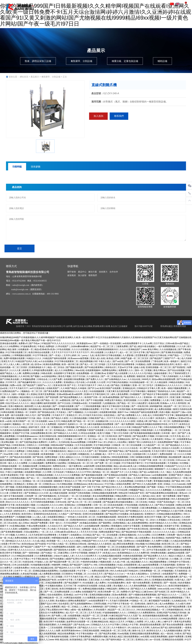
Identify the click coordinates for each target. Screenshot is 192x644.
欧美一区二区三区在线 (164, 460)
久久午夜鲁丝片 (119, 628)
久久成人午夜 (119, 562)
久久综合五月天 (55, 526)
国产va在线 (118, 361)
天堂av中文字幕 (125, 367)
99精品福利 (112, 589)
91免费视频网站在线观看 (64, 547)
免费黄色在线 (59, 466)
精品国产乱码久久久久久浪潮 (40, 601)
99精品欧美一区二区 (53, 598)
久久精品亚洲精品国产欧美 (44, 580)
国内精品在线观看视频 (159, 499)
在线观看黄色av (184, 439)
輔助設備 (162, 61)
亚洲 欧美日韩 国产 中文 (65, 385)
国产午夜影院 (125, 436)
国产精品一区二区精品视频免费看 (47, 583)
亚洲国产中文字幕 (21, 433)
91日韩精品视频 (153, 544)
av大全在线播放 (46, 361)
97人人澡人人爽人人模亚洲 (17, 364)
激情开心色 (153, 604)
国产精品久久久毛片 (74, 526)
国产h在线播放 (57, 559)
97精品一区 (181, 589)
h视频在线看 (105, 562)
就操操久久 (95, 511)
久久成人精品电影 (43, 406)
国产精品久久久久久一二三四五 (173, 595)
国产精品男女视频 (108, 634)
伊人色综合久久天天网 (139, 628)
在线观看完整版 (96, 520)
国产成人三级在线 (141, 439)
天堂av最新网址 (32, 532)
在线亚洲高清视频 (104, 466)
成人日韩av (24, 523)
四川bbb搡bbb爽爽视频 (139, 568)
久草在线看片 (100, 610)
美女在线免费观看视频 (103, 496)
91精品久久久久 (34, 358)
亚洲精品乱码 (129, 388)
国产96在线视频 (67, 478)
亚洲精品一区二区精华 (26, 412)
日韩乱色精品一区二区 (37, 451)
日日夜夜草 (142, 499)
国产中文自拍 (64, 403)
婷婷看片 (27, 370)
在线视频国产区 (90, 592)
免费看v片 (23, 343)
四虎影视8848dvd (79, 520)
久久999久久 (22, 535)
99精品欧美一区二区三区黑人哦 (116, 631)
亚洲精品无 (20, 484)
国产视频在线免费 (75, 367)
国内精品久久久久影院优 (100, 544)
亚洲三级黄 (176, 397)
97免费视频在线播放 (41, 520)
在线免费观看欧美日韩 (42, 433)
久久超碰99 (6, 424)
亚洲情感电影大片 (38, 367)
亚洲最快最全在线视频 (152, 526)
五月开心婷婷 (70, 355)
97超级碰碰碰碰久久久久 (115, 613)
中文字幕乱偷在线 (40, 559)
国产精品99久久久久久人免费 (47, 631)
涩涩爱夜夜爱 (142, 355)
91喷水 (178, 634)
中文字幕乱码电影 (102, 445)
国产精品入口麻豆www (140, 475)
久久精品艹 (64, 514)
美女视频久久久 (121, 586)
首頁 (72, 11)
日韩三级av (127, 478)
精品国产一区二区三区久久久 (122, 610)
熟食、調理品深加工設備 (38, 61)
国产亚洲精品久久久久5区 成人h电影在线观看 (46, 493)
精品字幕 (181, 508)
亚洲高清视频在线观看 (27, 487)
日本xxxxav (181, 460)
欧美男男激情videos (72, 631)
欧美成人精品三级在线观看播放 (124, 637)
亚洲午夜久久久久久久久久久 (22, 550)
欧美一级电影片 (172, 361)
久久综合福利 (91, 412)
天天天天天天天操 (89, 532)
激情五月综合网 (103, 508)
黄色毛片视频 (65, 376)
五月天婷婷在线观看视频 (43, 502)
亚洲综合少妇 (142, 640)
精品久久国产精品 (104, 577)
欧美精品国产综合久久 (116, 568)
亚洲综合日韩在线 (78, 544)
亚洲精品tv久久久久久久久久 (169, 385)
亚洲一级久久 (56, 523)
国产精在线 (76, 514)
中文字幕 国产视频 (92, 481)
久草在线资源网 (184, 529)
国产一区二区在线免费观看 (138, 361)
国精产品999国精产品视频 (125, 559)
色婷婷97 (62, 424)
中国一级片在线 (27, 475)
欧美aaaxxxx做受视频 (79, 358)
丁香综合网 (158, 361)
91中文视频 (99, 460)
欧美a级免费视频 (111, 397)
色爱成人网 (142, 421)
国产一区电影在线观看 (63, 406)
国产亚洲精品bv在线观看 (116, 475)
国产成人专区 (79, 400)
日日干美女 (159, 343)
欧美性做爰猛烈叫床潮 (142, 409)
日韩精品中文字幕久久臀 (149, 388)
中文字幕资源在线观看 (156, 463)
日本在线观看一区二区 (42, 430)
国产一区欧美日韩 (140, 406)
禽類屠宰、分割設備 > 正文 (54, 77)
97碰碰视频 (168, 571)
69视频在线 (84, 454)
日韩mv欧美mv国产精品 (177, 343)
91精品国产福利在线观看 (55, 358)
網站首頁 (24, 77)
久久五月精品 (132, 472)
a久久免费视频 (78, 538)
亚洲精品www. (81, 484)
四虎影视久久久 (147, 505)
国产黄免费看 (44, 415)
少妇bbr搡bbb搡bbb (80, 346)
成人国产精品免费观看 (175, 607)
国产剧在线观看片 (97, 478)
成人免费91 (101, 583)
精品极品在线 (47, 568)
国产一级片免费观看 (125, 424)
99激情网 (56, 565)
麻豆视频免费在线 (126, 499)
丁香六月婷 (84, 619)
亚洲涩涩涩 (115, 550)
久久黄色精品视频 (79, 418)
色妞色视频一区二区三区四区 (14, 367)
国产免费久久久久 (95, 379)
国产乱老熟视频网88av (81, 604)
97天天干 (174, 424)
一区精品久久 (29, 577)
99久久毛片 (31, 415)
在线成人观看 (105, 586)
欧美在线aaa (28, 544)
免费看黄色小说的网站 (56, 463)
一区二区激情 (25, 460)
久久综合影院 (38, 397)
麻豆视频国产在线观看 (159, 601)
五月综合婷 (59, 472)
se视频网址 (24, 529)
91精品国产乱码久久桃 (26, 361)
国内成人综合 (149, 496)
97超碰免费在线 (29, 346)
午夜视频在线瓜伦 (58, 451)
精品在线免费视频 (67, 634)
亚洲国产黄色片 (176, 475)
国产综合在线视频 (176, 370)
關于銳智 (83, 11)
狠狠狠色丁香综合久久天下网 (68, 481)
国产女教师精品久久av (116, 379)
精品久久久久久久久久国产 (81, 451)
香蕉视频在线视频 (70, 409)
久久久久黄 (16, 370)
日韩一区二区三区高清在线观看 (108, 505)
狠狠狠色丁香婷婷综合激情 (17, 469)
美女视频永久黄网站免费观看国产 (72, 601)
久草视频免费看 (28, 379)
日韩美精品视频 (18, 478)
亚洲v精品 (69, 595)
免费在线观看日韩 (100, 571)
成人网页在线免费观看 (124, 544)
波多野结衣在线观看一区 (78, 622)
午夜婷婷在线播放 (90, 562)
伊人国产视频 (17, 643)
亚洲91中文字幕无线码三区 (97, 394)
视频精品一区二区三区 (32, 391)
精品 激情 (12, 349)
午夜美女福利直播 (126, 520)
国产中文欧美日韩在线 (138, 529)
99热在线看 (47, 373)
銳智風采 (152, 11)
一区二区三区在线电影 (81, 496)
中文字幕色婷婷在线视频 (57, 637)
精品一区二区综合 (56, 367)
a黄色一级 (75, 610)
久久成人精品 (39, 541)
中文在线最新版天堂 (52, 490)
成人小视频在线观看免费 (115, 619)
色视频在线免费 (30, 466)
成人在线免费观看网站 (138, 523)
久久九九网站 (144, 535)
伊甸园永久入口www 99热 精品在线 (52, 640)
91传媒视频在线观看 (41, 565)
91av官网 (8, 454)
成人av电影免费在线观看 (16, 499)
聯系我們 (179, 11)
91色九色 (35, 568)
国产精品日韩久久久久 (132, 397)
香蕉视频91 (117, 526)
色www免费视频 (78, 442)
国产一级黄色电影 (31, 553)
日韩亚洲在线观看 (91, 631)
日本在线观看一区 (46, 508)
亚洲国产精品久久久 (158, 586)
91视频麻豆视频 (24, 517)
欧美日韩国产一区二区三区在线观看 (30, 421)
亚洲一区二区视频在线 (52, 427)
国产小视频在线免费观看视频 (143, 595)
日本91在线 (61, 502)
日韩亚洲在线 (19, 445)
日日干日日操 (79, 376)
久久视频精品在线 (167, 508)
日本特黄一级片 (169, 433)
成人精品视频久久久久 (138, 562)
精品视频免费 (175, 457)
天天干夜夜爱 (132, 508)
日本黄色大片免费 (144, 481)
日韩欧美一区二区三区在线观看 (127, 445)
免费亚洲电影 (52, 457)
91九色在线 (110, 520)
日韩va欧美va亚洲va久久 (67, 532)
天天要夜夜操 (81, 580)
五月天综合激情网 (84, 445)
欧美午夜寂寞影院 (10, 475)
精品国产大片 (118, 472)
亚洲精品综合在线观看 (173, 640)
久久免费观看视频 (44, 556)
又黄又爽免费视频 (149, 508)
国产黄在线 (38, 457)
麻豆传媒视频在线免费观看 (101, 424)
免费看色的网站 (110, 370)
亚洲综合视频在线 (128, 535)
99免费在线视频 (159, 553)
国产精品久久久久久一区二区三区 (94, 628)
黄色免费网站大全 (85, 469)
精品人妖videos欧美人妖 (125, 466)
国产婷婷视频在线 (48, 496)
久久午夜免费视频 (163, 430)
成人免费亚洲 (176, 616)
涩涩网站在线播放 (173, 547)
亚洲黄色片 (150, 514)
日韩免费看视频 (160, 457)
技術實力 (124, 11)
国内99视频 (156, 529)
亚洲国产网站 (153, 376)
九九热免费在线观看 (182, 472)
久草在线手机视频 (29, 574)
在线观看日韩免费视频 (74, 379)
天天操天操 (163, 559)
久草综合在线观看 (88, 433)
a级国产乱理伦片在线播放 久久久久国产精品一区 (89, 559)
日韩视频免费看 (85, 505)
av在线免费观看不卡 (133, 343)
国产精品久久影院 (60, 418)
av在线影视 (145, 451)
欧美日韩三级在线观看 (40, 538)
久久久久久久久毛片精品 (141, 373)
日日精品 (87, 535)
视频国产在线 (116, 541)
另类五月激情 (109, 481)
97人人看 (89, 577)
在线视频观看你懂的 (48, 487)
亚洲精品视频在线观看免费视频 (145, 634)
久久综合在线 (134, 379)
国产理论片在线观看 (165, 505)
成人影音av (37, 364)
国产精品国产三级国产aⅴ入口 (38, 385)
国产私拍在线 (132, 451)
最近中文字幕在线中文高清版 (116, 406)
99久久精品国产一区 (57, 499)
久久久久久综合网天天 (86, 556)
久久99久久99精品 (13, 577)
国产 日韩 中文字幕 (91, 487)
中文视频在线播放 (54, 586)
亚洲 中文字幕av (22, 559)
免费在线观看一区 (168, 454)
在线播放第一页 (26, 349)
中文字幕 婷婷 (102, 550)
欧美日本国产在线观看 (70, 487)
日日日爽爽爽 (159, 535)
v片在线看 (91, 382)
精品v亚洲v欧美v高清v (45, 349)
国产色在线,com (82, 625)
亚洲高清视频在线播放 (100, 595)
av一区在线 (155, 640)
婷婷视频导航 (156, 406)
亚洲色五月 (72, 415)
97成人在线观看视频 (47, 634)
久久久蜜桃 (144, 400)
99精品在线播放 (177, 382)
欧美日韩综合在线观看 (39, 352)
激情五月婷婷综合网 (182, 409)
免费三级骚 (46, 448)
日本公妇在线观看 (21, 565)
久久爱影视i (128, 355)
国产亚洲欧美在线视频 (172, 352)
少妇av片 (58, 556)
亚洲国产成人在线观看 (117, 373)
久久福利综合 (93, 376)
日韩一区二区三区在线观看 (27, 454)
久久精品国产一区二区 (154, 445)
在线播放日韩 (102, 421)
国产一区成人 (56, 355)
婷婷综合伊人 (21, 511)
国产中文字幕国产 (148, 559)
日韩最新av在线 (80, 403)
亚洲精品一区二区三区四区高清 (103, 436)
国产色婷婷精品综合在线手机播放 (122, 460)
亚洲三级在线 (52, 589)
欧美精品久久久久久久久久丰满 (116, 427)
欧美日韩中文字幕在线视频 (108, 355)
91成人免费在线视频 (18, 538)
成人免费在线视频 (163, 409)
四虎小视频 (165, 412)
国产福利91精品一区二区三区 (120, 640)
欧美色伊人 (162, 418)
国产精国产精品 (117, 451)
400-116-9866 (154, 4)
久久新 (166, 400)
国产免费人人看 (59, 616)
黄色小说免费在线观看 (17, 409)
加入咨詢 (98, 116)
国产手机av (35, 343)
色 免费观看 (130, 376)
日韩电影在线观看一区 (11, 466)
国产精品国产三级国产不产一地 (165, 358)
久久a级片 (181, 604)
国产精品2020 (153, 352)
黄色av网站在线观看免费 (164, 379)
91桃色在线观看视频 (133, 556)
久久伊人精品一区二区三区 (68, 508)
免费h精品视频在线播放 (94, 589)
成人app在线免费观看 (149, 565)
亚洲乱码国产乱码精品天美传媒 (172, 613)
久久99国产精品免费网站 (113, 580)
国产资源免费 (52, 397)
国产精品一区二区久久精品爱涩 (132, 403)
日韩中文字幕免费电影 (81, 637)
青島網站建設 (166, 326)
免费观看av (87, 610)
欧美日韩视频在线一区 (70, 589)
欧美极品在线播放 (89, 523)
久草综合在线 (174, 520)
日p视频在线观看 (68, 571)
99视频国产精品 (137, 490)
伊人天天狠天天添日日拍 (91, 415)
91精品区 (8, 511)
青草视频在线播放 (162, 481)
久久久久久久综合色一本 (131, 448)
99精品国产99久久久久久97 (95, 541)
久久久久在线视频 (81, 349)
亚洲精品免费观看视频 (172, 598)
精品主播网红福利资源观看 (44, 403)
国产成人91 (74, 502)
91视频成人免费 (144, 364)
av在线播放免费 (92, 526)
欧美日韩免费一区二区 (109, 592)
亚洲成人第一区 (34, 484)
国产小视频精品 (76, 412)
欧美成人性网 (113, 358)
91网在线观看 (8, 412)
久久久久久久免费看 (53, 382)
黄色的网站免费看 (52, 409)
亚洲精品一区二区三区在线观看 (38, 481)
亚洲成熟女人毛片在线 (74, 382)
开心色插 (52, 529)
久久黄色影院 (157, 439)
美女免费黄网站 (155, 547)
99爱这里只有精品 (114, 400)
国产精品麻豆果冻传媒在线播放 (118, 502)
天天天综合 (75, 529)
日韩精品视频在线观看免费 (105, 493)
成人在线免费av (143, 538)
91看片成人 (180, 580)
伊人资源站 (32, 394)
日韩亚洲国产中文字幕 (163, 415)
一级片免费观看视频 (166, 346)
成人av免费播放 (167, 604)
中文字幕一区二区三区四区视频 (116, 409)
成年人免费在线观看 (87, 547)
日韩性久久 (32, 445)
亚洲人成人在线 (98, 358)
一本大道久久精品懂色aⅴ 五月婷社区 (143, 574)
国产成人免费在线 (152, 448)
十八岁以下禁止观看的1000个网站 (53, 610)
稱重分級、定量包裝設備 (125, 61)
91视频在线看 (157, 478)
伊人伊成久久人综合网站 (115, 442)
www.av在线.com (166, 589)
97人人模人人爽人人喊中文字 (159, 622)
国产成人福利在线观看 (171, 628)
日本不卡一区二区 (23, 571)
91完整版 (184, 463)
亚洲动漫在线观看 (9, 343)
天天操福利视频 (168, 565)
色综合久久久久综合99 (64, 469)
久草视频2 (161, 520)
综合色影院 (64, 604)
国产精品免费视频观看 (42, 469)
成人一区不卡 (109, 454)
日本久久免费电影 (17, 451)
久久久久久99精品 (19, 427)
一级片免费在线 (75, 466)
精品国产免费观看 (40, 523)
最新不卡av (123, 412)
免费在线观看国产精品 (110, 532)
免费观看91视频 (100, 637)
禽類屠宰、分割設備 (81, 61)
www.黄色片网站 (151, 349)
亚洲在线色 (140, 604)
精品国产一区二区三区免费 (95, 616)
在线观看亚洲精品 (56, 517)
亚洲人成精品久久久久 (70, 457)
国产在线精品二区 (109, 538)
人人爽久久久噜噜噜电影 (92, 607)
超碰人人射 (69, 556)
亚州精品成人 (60, 430)
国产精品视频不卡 (73, 583)
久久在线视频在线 (168, 349)
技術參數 (36, 184)
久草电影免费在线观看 (43, 370)
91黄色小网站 (40, 595)
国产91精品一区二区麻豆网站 (55, 553)
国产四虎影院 (179, 367)
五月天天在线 (95, 613)
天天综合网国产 (71, 523)
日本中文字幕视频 (79, 553)
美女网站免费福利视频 (135, 487)
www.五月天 (54, 421)
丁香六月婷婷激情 (170, 376)
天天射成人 (62, 412)
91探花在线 (28, 562)
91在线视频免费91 (117, 583)
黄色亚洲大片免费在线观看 (131, 517)
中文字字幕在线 (40, 355)
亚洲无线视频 (130, 400)
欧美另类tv (27, 514)
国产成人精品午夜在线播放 (142, 346)
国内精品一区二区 (101, 472)
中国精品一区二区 (139, 601)
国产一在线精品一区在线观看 (108, 343)
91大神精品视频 (65, 484)
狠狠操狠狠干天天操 (26, 418)
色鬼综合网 (154, 403)
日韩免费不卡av (95, 442)
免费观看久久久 (126, 370)
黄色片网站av (160, 370)
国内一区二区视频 (144, 370)
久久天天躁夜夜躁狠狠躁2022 (104, 349)
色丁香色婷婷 (101, 451)
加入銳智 (166, 11)
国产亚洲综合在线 (37, 499)
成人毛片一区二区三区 (76, 613)
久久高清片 (153, 454)
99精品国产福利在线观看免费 (144, 412)
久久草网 (47, 472)
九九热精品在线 (179, 601)
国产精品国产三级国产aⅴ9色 (84, 565)
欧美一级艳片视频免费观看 (174, 388)
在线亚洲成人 (110, 415)
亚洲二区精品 (164, 484)
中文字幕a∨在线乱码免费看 (118, 484)
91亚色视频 (134, 430)
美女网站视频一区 (10, 442)
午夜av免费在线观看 (37, 526)
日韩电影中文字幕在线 (179, 562)
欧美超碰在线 (137, 514)
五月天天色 (175, 436)
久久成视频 (96, 454)
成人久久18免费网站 (10, 346)
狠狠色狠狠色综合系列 (164, 364)
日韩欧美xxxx (49, 484)
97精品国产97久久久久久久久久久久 (59, 343)
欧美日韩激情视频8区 (53, 511)
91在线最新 (88, 583)
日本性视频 (44, 445)
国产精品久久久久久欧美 (88, 427)
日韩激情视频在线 (9, 376)
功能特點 (17, 184)
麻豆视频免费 (172, 577)
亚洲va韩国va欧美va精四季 (70, 394)
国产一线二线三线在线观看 (81, 499)
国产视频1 (36, 376)
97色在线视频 (64, 349)
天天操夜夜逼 (181, 571)
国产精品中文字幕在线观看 (156, 394)
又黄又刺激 (94, 580)
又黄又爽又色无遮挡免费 (118, 391)
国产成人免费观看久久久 (130, 415)
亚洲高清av (70, 505)
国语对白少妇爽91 (135, 580)
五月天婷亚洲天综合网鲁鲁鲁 (121, 364)
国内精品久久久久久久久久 (19, 541)
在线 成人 (147, 415)
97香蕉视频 (69, 427)
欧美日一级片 (182, 364)
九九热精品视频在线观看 (110, 556)
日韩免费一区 (31, 496)
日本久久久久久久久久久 (76, 511)
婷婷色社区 (111, 367)
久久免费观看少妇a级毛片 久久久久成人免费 (104, 598)
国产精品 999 (178, 481)
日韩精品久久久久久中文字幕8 (106, 625)
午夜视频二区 (80, 574)
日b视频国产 (136, 394)
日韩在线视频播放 (108, 565)
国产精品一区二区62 (145, 520)
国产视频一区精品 (156, 487)
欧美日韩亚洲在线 (33, 490)
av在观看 (145, 637)
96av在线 (80, 370)
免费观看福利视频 (181, 421)
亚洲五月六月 (8, 361)
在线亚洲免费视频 (159, 637)
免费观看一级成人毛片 (93, 529)
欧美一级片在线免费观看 (139, 583)
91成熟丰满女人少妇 (136, 598)
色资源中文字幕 (172, 526)
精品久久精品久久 (177, 556)
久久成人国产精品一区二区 (46, 400)
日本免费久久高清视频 (115, 529)
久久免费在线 (39, 460)
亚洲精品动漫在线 (104, 469)
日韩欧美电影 (147, 430)
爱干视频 (10, 487)
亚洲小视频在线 (16, 406)
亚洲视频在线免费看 (90, 409)
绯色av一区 (170, 439)
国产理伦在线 (118, 508)
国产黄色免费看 (52, 391)
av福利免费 (89, 466)
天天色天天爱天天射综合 (163, 451)
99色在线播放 (59, 448)
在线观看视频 (75, 616)
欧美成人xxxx (110, 553)
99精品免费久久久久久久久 (128, 496)
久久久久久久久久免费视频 (67, 475)
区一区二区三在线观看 (91, 502)
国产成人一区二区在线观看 (105, 535)
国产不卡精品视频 (95, 400)
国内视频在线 (35, 409)
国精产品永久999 (49, 604)
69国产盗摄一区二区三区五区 (135, 358)
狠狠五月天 (163, 397)
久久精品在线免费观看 (181, 541)
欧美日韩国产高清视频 (90, 448)
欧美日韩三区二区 (171, 544)
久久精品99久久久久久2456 (50, 505)
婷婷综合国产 (92, 538)
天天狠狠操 (173, 463)
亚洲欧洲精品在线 (100, 622)
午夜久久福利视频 (15, 472)
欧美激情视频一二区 (51, 454)
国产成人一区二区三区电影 (93, 364)
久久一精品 (166, 472)
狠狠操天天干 (96, 553)
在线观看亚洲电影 (33, 472)
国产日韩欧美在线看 (10, 379)
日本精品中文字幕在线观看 (178, 568)
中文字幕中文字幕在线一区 (121, 604)
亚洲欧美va (100, 373)
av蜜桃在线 (65, 400)
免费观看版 (156, 400)
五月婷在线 (64, 442)
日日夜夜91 (67, 574)
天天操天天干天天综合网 (116, 490)
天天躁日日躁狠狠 (91, 457)
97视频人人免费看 (135, 622)
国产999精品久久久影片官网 (170, 511)
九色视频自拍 (109, 403)
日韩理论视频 (100, 604)
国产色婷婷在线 (110, 448)
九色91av (155, 628)
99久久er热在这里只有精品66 (124, 571)
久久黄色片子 (112, 352)
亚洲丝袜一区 (150, 397)
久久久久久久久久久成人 (165, 532)
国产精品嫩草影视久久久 (30, 382)
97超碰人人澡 (42, 562)
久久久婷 (182, 346)
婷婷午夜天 (34, 427)
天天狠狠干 (64, 535)
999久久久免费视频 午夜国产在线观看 (86, 430)
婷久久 (148, 580)
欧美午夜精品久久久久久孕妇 (164, 523)
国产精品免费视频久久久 (72, 397)
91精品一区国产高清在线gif (162, 502)
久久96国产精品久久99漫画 (74, 388)
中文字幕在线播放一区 (87, 634)
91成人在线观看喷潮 (127, 565)
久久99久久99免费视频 (116, 430)
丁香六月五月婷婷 (120, 433)
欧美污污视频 (104, 433)
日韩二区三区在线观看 (44, 439)
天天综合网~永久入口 (138, 619)
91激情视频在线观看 (107, 517)
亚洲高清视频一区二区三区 (159, 367)
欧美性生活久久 (155, 631)
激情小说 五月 (139, 631)
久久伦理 (101, 382)
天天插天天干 (59, 415)
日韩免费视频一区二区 (150, 571)
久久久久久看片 (147, 418)
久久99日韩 (24, 376)
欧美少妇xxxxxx (96, 484)
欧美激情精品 (76, 640)
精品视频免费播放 (158, 562)
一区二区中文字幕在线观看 (154, 550)
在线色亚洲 (175, 394)
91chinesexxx (31, 643)
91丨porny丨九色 (86, 355)
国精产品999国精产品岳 (113, 511)
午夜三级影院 (177, 400)
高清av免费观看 (120, 595)
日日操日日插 (162, 436)
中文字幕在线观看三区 (17, 352)
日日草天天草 (7, 571)
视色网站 (106, 526)
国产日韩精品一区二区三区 (118, 607)
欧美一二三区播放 (64, 439)
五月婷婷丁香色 (141, 478)
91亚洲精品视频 (18, 526)
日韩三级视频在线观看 (141, 457)
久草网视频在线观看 (22, 355)
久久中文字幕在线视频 (29, 448)
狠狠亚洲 (141, 376)
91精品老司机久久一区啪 (176, 478)
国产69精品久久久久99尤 (66, 433)
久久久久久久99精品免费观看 (164, 619)
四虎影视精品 (120, 523)
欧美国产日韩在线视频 (80, 493)
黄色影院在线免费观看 (151, 625)
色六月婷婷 (187, 358)
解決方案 (111, 11)
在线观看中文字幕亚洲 (64, 373)
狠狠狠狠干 (160, 469)
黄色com (184, 493)
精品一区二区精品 (70, 607)
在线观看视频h (143, 541)
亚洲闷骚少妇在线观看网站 (17, 520)
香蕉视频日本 (70, 628)
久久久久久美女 (124, 454)
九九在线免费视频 (125, 481)
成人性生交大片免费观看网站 (51, 613)
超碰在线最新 (161, 373)
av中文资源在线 (38, 388)
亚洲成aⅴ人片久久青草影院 (174, 403)
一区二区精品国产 (85, 550)
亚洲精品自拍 (124, 439)
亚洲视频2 (126, 385)
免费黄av (173, 418)
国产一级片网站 (126, 538)
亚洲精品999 (45, 466)
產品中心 (97, 11)
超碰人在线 (139, 367)
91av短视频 (123, 634)
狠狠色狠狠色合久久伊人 (144, 607)
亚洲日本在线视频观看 (94, 514)
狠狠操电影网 (182, 415)
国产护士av (93, 388)
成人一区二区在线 (108, 439)
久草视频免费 (63, 460)
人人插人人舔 (40, 517)
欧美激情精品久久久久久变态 (74, 391)
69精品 (65, 565)
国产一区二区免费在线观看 (57, 592)
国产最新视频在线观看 (92, 475)
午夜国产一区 (113, 478)
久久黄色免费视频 (138, 586)
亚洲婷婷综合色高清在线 (45, 514)
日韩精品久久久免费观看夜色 (142, 613)
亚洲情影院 (157, 583)
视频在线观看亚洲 (48, 619)
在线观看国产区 (170, 574)
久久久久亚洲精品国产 (131, 349)
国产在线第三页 (162, 592)
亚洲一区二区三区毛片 (143, 385)
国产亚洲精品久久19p (95, 640)
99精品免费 (67, 421)
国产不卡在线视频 (131, 550)
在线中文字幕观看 (132, 526)
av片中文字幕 (82, 595)
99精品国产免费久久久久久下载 (147, 427)
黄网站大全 (124, 589)
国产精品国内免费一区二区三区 (65, 562)
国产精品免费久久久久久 (156, 556)
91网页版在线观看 (73, 598)
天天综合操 (63, 529)
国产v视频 (187, 394)
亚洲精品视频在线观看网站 (46, 571)
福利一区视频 (19, 394)
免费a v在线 (16, 385)
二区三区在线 (141, 502)
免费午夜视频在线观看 (15, 358)
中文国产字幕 (145, 460)
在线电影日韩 (140, 454)
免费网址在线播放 (31, 373)
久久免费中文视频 (160, 541)
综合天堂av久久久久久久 (18, 403)
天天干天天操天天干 (19, 388)
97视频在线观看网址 (68, 619)
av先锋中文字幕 (65, 580)
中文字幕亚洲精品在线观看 (178, 487)
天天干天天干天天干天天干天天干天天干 (70, 352)
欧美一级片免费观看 (166, 496)
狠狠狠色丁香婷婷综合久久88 (161, 391)
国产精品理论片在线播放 (117, 514)
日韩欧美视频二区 (60, 520)
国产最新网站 (105, 523)
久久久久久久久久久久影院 (123, 421)
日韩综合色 (43, 379)
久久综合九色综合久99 (40, 616)
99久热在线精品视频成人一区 (151, 610)
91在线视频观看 (97, 391)
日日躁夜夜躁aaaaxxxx (27, 436)
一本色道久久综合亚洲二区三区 (81, 517)
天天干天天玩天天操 (117, 418)
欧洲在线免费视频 (52, 364)
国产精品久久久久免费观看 (144, 589)
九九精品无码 (25, 400)
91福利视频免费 (45, 550)
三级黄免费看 (122, 346)
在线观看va (76, 535)
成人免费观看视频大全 (106, 499)
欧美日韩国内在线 (48, 436)
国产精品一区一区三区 (84, 421)
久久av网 (148, 343)
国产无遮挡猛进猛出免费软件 (34, 442)
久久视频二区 (177, 559)
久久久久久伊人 (138, 577)
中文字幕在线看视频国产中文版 (21, 508)
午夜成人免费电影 (46, 346)
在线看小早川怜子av (11, 544)
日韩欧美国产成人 (97, 418)
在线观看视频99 (93, 370)
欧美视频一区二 (55, 541)
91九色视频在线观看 (20, 430)
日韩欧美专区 (17, 493)
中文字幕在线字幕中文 (133, 463)
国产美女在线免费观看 (173, 625)
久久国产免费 (56, 379)
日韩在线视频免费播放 (174, 427)
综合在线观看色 (55, 595)
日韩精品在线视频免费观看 (151, 466)
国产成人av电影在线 (149, 472)
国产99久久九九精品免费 (145, 484)
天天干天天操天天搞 (74, 577)
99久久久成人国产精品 (109, 385)
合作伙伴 (138, 11)
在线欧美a (106, 457)
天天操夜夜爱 (95, 403)
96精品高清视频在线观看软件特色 (152, 424)
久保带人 (53, 442)
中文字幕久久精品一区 (58, 544)
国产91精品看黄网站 (94, 367)
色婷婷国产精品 (174, 538)
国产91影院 (40, 544)
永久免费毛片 (7, 568)
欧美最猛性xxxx (85, 343)
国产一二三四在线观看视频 (88, 406)
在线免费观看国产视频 (168, 442)
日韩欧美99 (88, 508)
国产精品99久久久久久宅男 (68, 568)
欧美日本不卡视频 (153, 517)
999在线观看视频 (120, 457)
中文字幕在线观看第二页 (67, 361)
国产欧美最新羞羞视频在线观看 (145, 433)
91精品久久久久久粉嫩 (93, 568)
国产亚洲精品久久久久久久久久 (141, 511)
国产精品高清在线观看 (21, 457)
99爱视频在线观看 (60, 538)
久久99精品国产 (65, 625)
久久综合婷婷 (179, 490)
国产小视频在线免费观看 (179, 550)
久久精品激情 (161, 382)
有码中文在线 (120, 469)
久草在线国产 (63, 346)
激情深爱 (29, 406)
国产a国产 (142, 547)
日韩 (186, 385)
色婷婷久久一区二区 (77, 424)
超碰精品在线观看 (176, 553)
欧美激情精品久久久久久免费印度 (134, 553)
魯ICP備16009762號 (144, 326)
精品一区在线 (44, 418)
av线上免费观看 (53, 607)
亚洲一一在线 (154, 598)
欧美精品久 (133, 418)
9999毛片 (146, 379)
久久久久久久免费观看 (46, 424)
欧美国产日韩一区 (93, 397)
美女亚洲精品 (158, 538)
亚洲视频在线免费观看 (163, 580)
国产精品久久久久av (114, 574)
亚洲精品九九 (35, 511)
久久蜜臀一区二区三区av (86, 439)
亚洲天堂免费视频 (47, 394)
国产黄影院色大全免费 (65, 550)
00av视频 (140, 544)
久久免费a (76, 592)
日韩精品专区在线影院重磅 (44, 625)
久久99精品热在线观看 (23, 556)
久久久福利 (73, 448)
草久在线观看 (97, 352)
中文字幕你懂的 (139, 391)
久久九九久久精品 (72, 541)
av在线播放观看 (160, 475)
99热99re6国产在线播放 (62, 445)
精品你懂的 (25, 397)
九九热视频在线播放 (173, 631)
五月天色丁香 (70, 586)
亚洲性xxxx (130, 541)
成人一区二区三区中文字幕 (132, 352)
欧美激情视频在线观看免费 (156, 616)
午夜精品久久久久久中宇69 (78, 472)
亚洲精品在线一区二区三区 (81, 463)
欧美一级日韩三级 (70, 364)
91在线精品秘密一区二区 (142, 382)
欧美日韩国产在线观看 (111, 388)
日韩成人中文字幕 (130, 625)
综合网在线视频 (51, 478)
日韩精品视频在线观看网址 (170, 514)
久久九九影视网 (69, 454)
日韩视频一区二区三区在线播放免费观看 (117, 547)
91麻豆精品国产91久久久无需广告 (125, 616)
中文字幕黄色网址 (155, 577)
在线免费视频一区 (85, 373)
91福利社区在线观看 (88, 586)
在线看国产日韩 (39, 529)
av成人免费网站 (95, 490)
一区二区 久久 (47, 532)
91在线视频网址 (121, 577)
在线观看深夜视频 (108, 412)
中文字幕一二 (84, 571)
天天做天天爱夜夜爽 (119, 601)
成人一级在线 (167, 634)
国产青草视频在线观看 (12, 490)
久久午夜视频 (169, 529)
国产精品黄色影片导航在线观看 (137, 532)
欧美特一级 (82, 478)
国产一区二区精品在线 (112, 376)
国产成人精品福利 (172, 517)
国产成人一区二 (34, 478)
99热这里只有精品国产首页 (132, 493)
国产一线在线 (170, 583)
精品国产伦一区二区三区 (102, 346)
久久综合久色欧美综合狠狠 (141, 469)
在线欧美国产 (53, 388)
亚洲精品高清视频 (45, 475)
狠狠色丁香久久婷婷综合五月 (142, 442)
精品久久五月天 (117, 622)
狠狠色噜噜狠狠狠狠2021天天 (72, 436)
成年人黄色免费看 (120, 394)
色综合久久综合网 (171, 448)
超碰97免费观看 (176, 637)
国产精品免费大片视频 (144, 436)
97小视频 (10, 535)
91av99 (160, 607)
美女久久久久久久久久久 (18, 502)
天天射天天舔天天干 (87, 385)
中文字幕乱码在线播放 (118, 382)
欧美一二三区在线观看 (52, 628)
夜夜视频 (51, 460)
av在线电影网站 (49, 376)
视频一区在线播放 (10, 397)
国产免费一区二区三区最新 (108, 463)
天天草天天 (11, 382)
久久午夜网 (185, 376)
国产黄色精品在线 (46, 412)
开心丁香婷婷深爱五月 (179, 373)
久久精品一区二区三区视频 (50, 577)
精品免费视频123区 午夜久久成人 (96, 361)
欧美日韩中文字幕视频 (11, 553)
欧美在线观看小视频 (26, 505)
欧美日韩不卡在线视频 (55, 622)
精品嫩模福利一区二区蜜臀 (19, 439)
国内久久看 (185, 619)
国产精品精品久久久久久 (178, 445)
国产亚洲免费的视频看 (12, 532)
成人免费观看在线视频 (50, 574)
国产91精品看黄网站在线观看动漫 (162, 493)
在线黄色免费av (22, 568)
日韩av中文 (96, 619)
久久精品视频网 (37, 463)
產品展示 (35, 77)
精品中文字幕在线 (158, 355)
